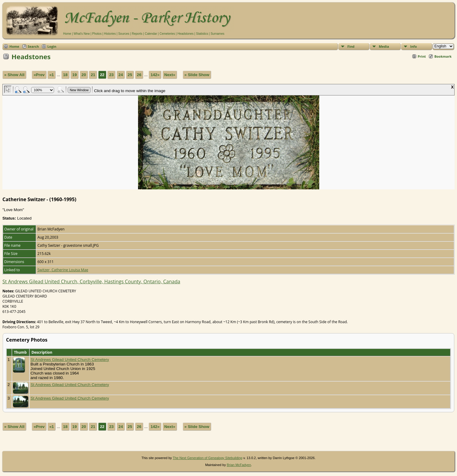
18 (65, 75)
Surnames (217, 34)
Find (351, 46)
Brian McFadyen (239, 465)
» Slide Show (197, 75)
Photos (97, 34)
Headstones (185, 34)
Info (414, 46)
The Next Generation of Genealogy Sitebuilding (208, 458)
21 (93, 75)
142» (155, 75)
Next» (170, 75)
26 (139, 75)
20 (84, 75)
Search (33, 46)
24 (121, 75)
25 (130, 75)
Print (422, 56)
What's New (82, 34)
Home (67, 34)
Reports (137, 34)
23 (111, 75)
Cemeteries (167, 34)
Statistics (202, 34)
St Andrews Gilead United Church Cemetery (70, 360)
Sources (124, 34)
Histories (110, 34)
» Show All (14, 75)
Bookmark (443, 56)
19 (74, 75)
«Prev (39, 75)
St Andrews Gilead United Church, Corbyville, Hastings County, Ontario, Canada (91, 281)
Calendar (151, 34)
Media (384, 46)
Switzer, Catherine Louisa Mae (63, 270)
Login (52, 46)
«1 (51, 75)
